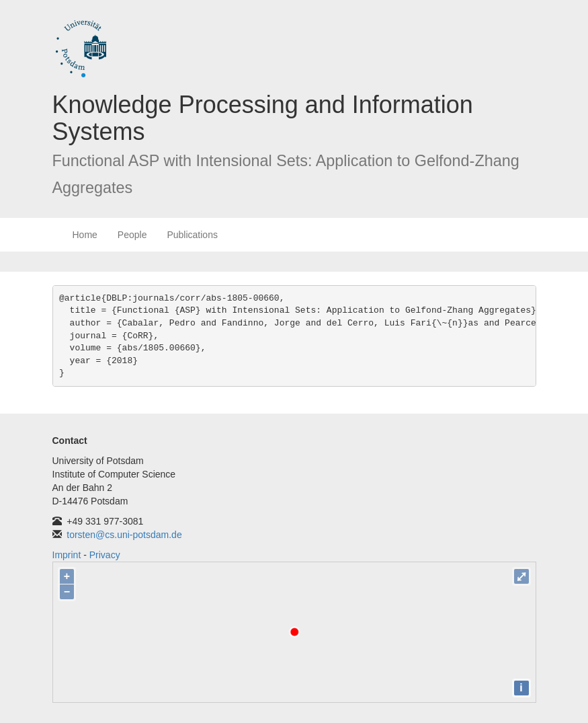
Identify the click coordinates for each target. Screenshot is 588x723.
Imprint (67, 555)
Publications (192, 235)
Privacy (105, 555)
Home (85, 235)
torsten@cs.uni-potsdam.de (124, 535)
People (132, 235)
